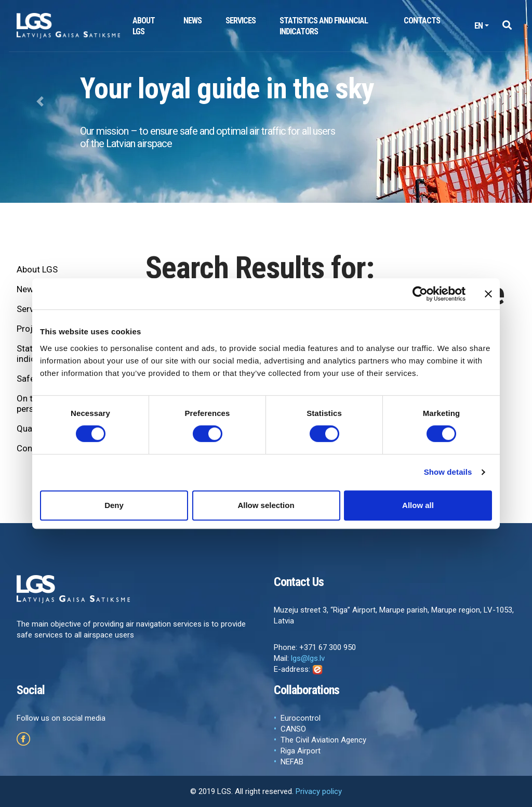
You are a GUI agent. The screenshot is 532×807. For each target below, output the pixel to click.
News (192, 21)
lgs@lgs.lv (308, 658)
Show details (448, 472)
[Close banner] (488, 294)
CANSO (293, 729)
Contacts (422, 21)
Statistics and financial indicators (324, 26)
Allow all (418, 505)
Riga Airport (301, 751)
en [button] (478, 26)
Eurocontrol (301, 718)
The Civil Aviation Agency (323, 740)
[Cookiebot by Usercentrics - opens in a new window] (420, 294)
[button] (507, 26)
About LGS (144, 26)
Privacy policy (319, 791)
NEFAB (292, 762)
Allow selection (266, 505)
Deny (114, 505)
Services (241, 21)
